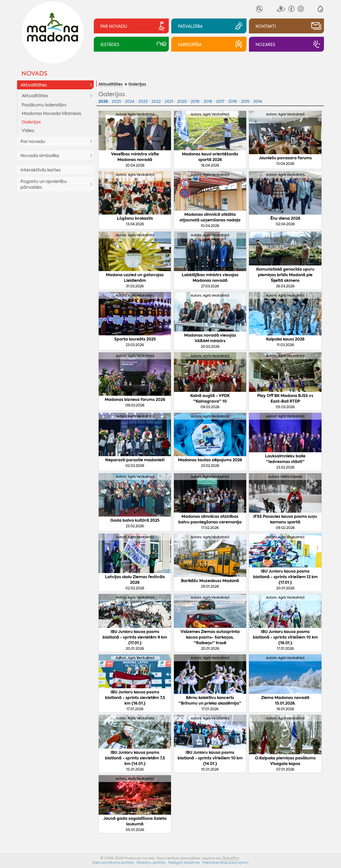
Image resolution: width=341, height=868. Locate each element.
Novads (34, 73)
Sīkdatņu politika (151, 862)
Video (28, 131)
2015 (245, 101)
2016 (233, 101)
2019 (195, 101)
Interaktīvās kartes (41, 170)
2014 (258, 101)
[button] (320, 9)
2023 (143, 101)
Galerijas (31, 122)
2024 (130, 101)
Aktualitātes (34, 85)
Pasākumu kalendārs (44, 105)
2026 (103, 101)
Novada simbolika (40, 156)
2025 (116, 101)
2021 (169, 101)
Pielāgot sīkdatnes (184, 862)
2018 (208, 101)
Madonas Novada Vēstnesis (51, 113)
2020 (182, 101)
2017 (220, 101)
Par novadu (33, 142)
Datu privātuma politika (113, 862)
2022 (156, 101)
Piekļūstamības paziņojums (226, 862)
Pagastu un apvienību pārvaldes (44, 184)
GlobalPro (231, 858)
